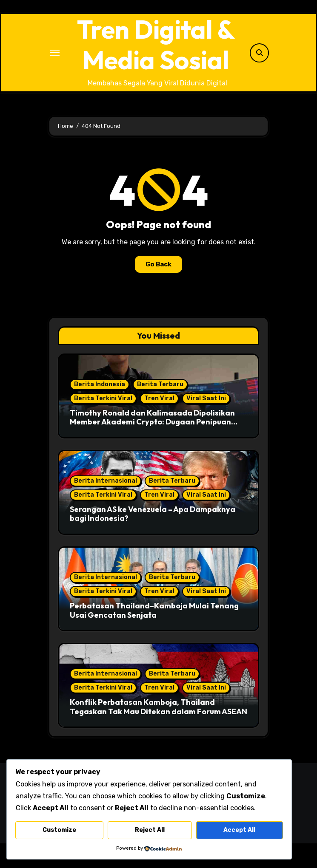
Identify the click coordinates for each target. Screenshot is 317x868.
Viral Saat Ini (206, 398)
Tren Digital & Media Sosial (156, 45)
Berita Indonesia (100, 384)
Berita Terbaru (160, 384)
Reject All (150, 830)
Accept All (239, 830)
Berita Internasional (106, 481)
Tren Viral (159, 398)
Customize (59, 830)
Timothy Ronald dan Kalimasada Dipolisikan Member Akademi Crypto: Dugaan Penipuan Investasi (152, 422)
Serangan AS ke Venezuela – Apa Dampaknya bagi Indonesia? (153, 514)
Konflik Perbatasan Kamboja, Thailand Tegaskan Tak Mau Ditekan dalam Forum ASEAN (158, 707)
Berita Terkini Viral (103, 398)
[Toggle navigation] (55, 53)
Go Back (158, 264)
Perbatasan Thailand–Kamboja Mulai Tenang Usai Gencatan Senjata (154, 610)
